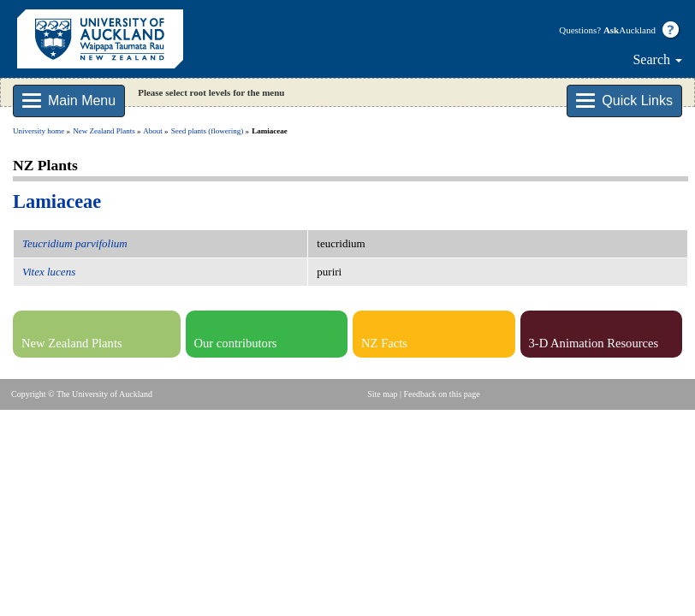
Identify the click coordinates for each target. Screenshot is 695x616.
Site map (382, 394)
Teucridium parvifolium (75, 243)
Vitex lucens (49, 272)
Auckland (630, 30)
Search (657, 59)
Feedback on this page (442, 394)
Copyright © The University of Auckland (82, 394)
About (153, 131)
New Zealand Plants (104, 131)
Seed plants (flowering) (207, 131)
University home (39, 131)
